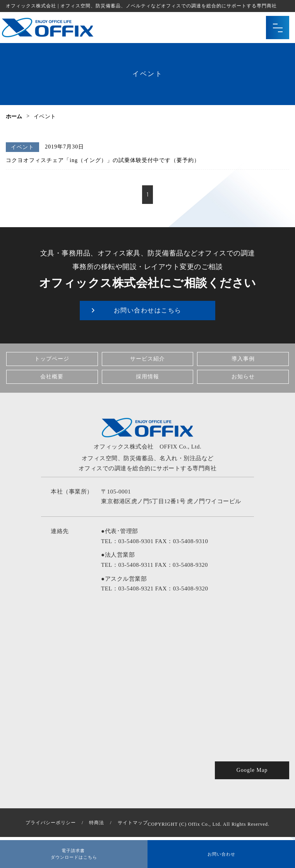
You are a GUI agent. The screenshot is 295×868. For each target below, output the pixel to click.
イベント (22, 147)
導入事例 (243, 359)
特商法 (97, 823)
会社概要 (52, 377)
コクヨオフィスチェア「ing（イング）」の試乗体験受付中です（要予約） (103, 160)
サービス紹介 (147, 359)
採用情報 (147, 377)
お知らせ (243, 377)
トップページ (52, 359)
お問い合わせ (221, 852)
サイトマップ (133, 823)
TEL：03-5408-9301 (127, 541)
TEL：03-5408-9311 (127, 565)
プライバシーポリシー (51, 823)
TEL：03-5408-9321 (127, 588)
